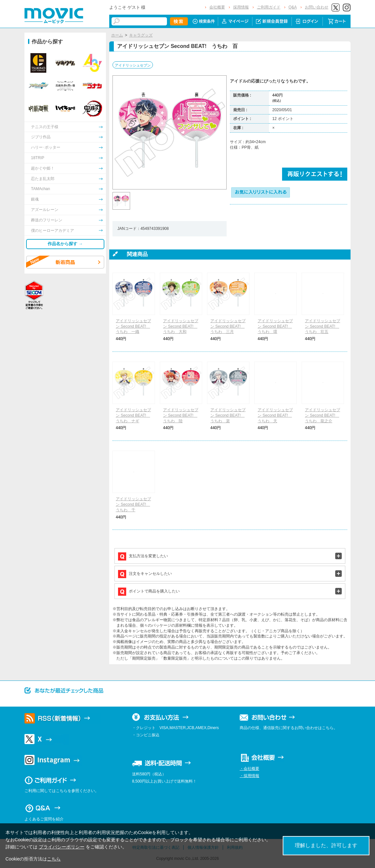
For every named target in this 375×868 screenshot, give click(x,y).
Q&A (293, 7)
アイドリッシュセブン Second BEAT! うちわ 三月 (228, 326)
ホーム (117, 35)
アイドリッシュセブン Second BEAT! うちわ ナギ (133, 415)
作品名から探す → (65, 244)
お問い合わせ (317, 7)
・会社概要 (249, 769)
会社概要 (217, 7)
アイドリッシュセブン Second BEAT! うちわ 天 (275, 415)
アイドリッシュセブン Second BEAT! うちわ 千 (133, 504)
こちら (54, 859)
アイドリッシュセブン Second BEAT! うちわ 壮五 (322, 326)
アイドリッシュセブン (133, 65)
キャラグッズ (141, 35)
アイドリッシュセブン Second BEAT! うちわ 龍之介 (322, 415)
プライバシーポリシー (62, 847)
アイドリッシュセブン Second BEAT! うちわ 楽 (228, 415)
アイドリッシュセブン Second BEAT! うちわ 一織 (133, 326)
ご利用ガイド (269, 7)
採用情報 (241, 7)
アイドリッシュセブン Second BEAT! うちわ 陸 (181, 415)
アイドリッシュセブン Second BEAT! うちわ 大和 (181, 326)
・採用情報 (249, 776)
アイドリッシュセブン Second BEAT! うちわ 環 (275, 326)
